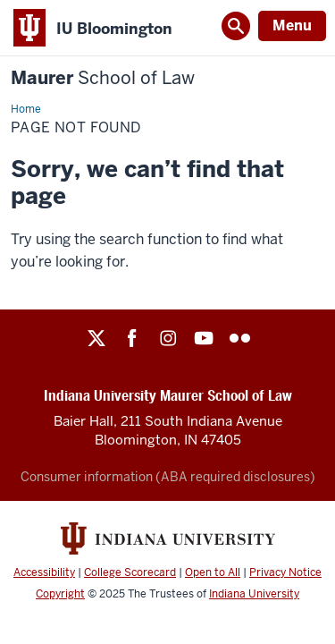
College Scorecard (130, 572)
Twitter (96, 338)
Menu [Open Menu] (292, 25)
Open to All (213, 572)
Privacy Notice (285, 572)
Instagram (168, 338)
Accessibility (44, 572)
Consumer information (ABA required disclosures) (168, 477)
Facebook (132, 338)
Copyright (60, 594)
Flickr (239, 338)
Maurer (103, 78)
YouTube (204, 338)
